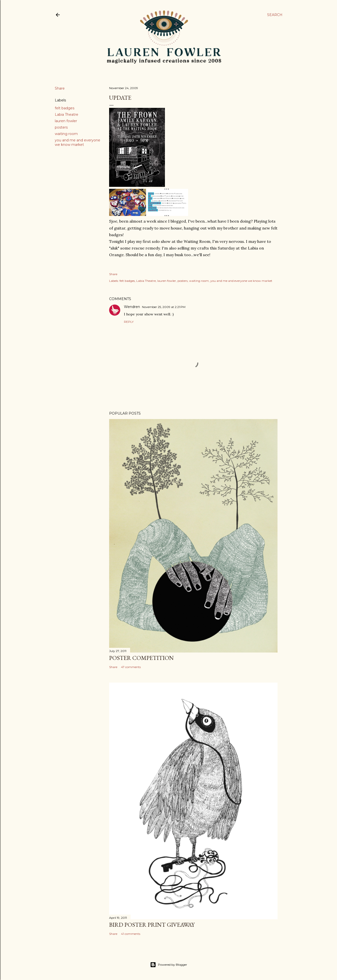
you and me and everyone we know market (78, 142)
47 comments (131, 667)
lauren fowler (66, 121)
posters (61, 127)
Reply (129, 322)
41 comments (131, 934)
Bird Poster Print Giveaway (152, 925)
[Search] (275, 15)
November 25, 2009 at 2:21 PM (164, 307)
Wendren (132, 307)
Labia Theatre (67, 115)
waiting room (66, 134)
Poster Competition (141, 658)
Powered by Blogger (169, 965)
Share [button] (60, 88)
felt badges (65, 108)
